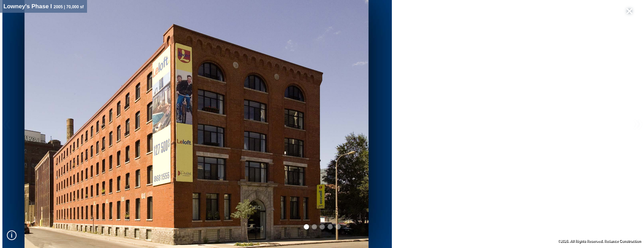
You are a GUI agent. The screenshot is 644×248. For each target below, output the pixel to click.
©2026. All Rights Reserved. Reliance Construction (599, 241)
